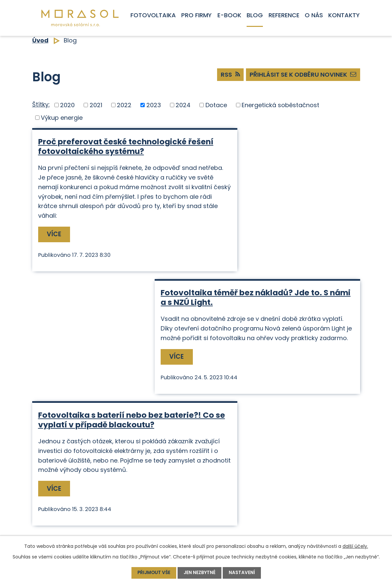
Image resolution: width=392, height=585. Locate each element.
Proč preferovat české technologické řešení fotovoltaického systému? (112, 146)
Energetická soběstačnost (280, 105)
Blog (255, 15)
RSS (226, 75)
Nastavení (242, 573)
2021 (96, 105)
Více (55, 244)
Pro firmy (196, 15)
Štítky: (41, 104)
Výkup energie (62, 118)
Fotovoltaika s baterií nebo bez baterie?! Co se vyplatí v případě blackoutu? (104, 312)
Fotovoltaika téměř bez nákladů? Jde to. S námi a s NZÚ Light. (279, 146)
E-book (229, 15)
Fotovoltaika (153, 15)
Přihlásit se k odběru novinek (301, 75)
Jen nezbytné (200, 573)
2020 (67, 105)
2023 (154, 105)
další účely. (355, 546)
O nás (314, 15)
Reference (284, 15)
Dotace (216, 105)
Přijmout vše (154, 573)
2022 (124, 105)
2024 (183, 105)
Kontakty (344, 15)
